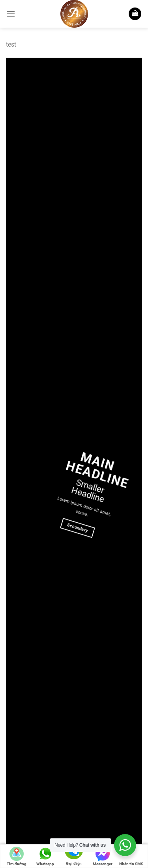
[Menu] (11, 14)
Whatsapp (45, 856)
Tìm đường (17, 856)
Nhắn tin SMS (131, 856)
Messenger (103, 856)
